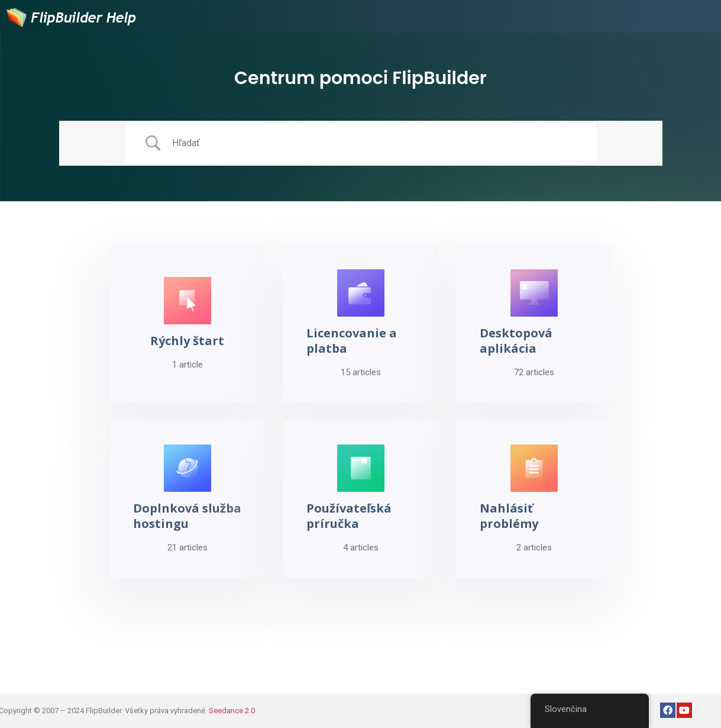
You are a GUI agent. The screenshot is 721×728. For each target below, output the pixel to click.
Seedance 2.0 (232, 711)
